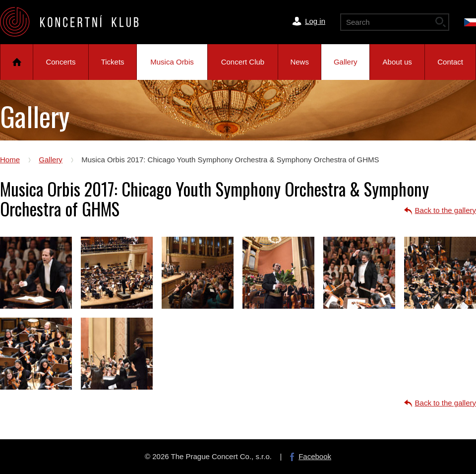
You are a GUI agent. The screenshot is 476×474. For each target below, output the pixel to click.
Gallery (346, 62)
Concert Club (243, 62)
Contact (450, 62)
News (299, 62)
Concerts (60, 62)
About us (397, 62)
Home (17, 62)
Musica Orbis (172, 62)
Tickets (113, 62)
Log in (315, 21)
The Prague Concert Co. (77, 22)
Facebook (315, 456)
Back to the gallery (446, 210)
